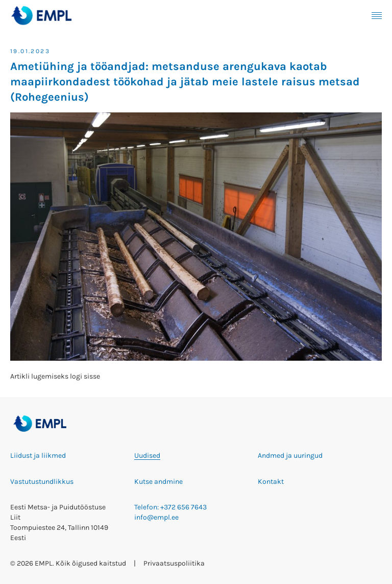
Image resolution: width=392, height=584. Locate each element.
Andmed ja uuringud (290, 455)
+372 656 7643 (183, 507)
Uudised (147, 455)
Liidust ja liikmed (38, 455)
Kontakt (271, 482)
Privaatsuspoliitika (174, 563)
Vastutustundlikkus (42, 482)
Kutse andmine (158, 482)
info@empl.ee (156, 517)
